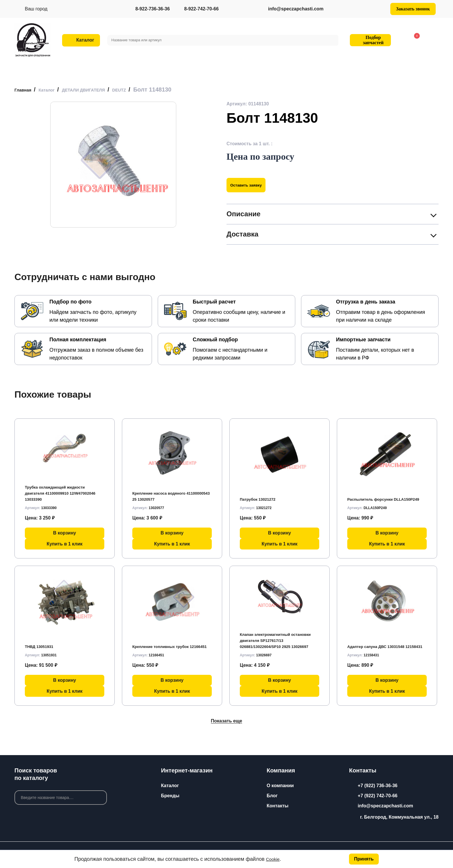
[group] (113, 165)
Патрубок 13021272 (261, 497)
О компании (280, 786)
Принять (363, 858)
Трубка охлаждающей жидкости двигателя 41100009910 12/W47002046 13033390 (61, 491)
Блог (272, 796)
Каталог (170, 786)
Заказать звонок (413, 9)
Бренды (170, 796)
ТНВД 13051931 (42, 644)
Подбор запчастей (370, 40)
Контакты (277, 806)
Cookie (274, 858)
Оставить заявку (251, 185)
